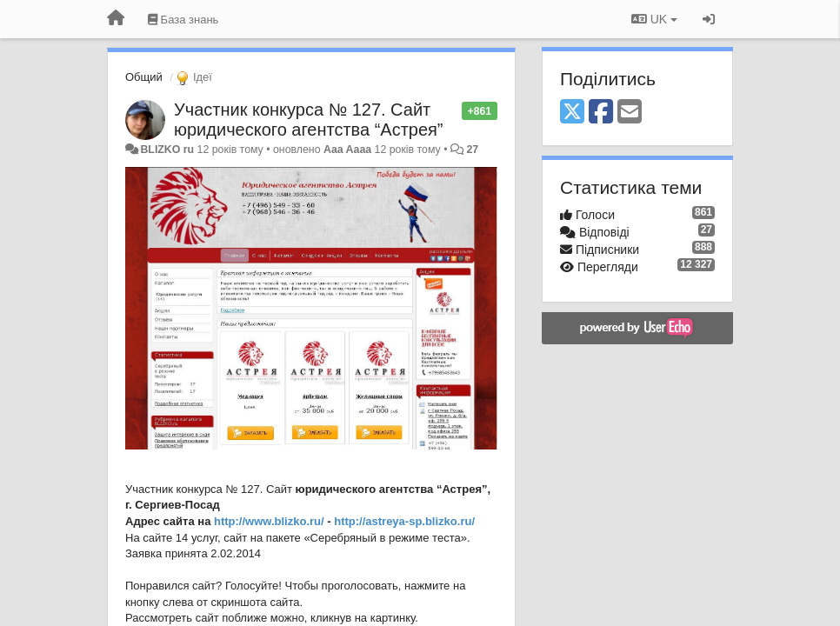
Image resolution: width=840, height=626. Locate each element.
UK (654, 19)
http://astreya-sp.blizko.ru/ (404, 521)
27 (472, 150)
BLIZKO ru (168, 150)
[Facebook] (601, 113)
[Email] (630, 113)
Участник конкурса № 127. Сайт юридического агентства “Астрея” (309, 120)
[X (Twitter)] (572, 113)
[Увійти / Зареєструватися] (709, 19)
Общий (144, 77)
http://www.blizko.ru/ (269, 521)
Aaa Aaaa (347, 150)
